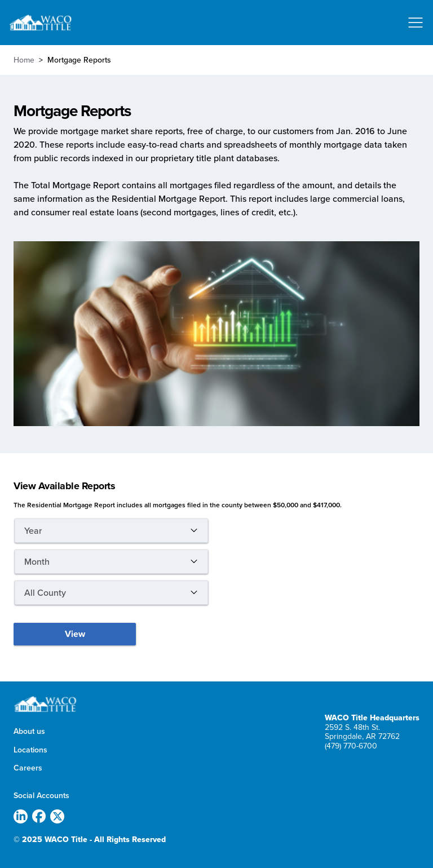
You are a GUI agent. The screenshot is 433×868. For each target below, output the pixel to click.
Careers (28, 768)
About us (29, 732)
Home (24, 60)
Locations (30, 750)
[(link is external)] (23, 817)
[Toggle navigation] (416, 23)
